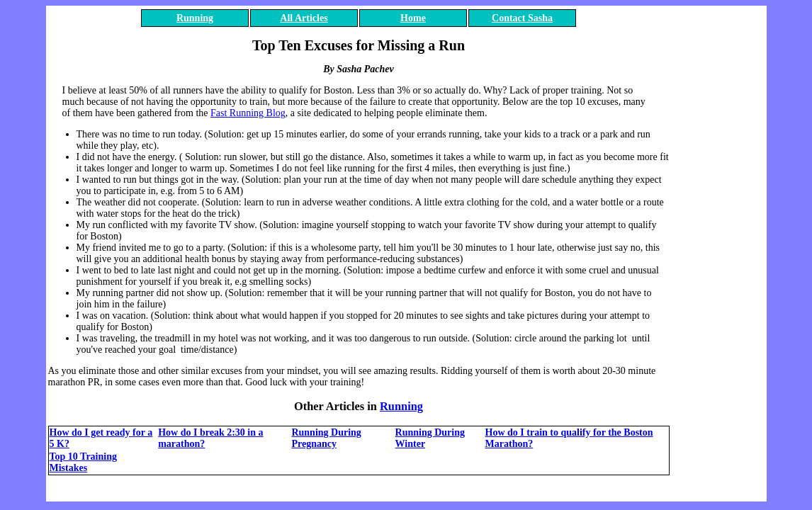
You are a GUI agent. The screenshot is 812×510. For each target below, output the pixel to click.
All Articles (304, 18)
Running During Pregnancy (326, 438)
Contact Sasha (522, 18)
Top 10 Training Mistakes (83, 462)
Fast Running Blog (248, 113)
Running (195, 18)
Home (413, 18)
